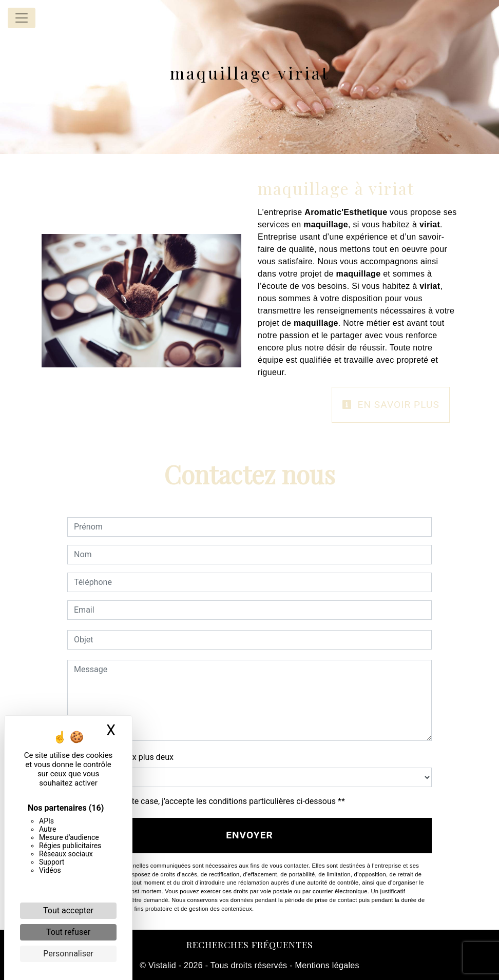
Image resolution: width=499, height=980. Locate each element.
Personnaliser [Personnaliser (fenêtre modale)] (68, 954)
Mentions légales (326, 965)
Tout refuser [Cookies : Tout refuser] (68, 932)
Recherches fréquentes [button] (250, 944)
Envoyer (249, 835)
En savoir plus (391, 405)
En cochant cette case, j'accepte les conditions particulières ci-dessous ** (211, 801)
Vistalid (162, 965)
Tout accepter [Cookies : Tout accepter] (68, 910)
